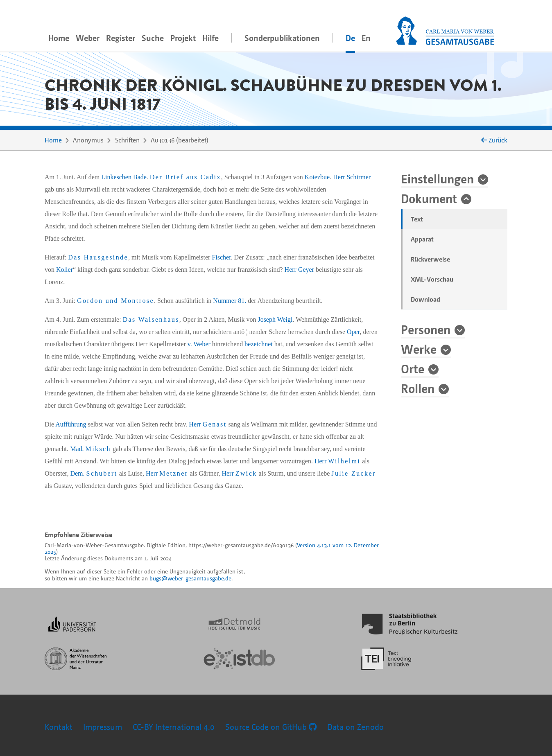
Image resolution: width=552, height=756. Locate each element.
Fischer (221, 257)
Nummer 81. (230, 301)
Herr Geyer (299, 270)
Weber (88, 38)
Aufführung (71, 424)
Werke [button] (419, 349)
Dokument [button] (429, 198)
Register (121, 38)
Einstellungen (437, 178)
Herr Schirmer (352, 177)
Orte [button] (413, 368)
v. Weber (199, 344)
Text (417, 219)
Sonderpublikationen (282, 38)
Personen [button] (426, 329)
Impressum (103, 727)
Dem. (94, 473)
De (350, 38)
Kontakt (59, 727)
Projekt (183, 38)
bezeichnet (258, 344)
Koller (64, 270)
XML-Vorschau (432, 279)
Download (425, 299)
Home (59, 38)
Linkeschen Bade (124, 177)
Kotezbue (317, 177)
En (366, 38)
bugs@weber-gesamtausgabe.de (190, 578)
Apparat (422, 239)
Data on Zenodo (355, 727)
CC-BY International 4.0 (174, 727)
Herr (208, 424)
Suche (153, 38)
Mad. (90, 449)
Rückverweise (430, 259)
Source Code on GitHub (271, 727)
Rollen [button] (418, 388)
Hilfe (210, 38)
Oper (353, 332)
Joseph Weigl (275, 319)
